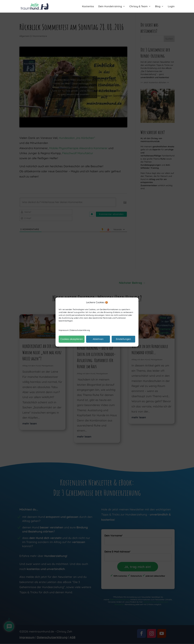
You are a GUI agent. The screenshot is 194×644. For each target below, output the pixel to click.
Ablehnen (98, 339)
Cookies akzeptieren (72, 339)
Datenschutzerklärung (80, 330)
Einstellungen (123, 339)
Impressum (64, 330)
